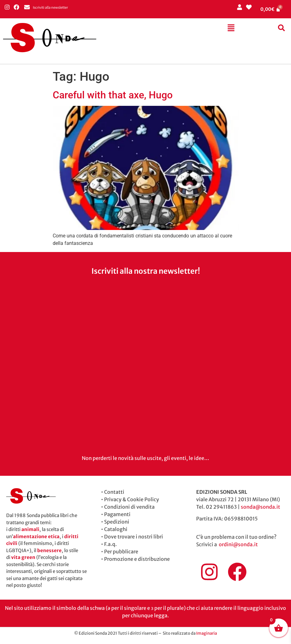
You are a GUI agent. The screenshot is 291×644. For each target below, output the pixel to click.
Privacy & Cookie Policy (132, 499)
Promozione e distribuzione (137, 559)
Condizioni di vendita (129, 507)
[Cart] (271, 9)
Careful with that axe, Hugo (113, 95)
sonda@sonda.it (260, 507)
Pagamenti (117, 514)
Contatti (114, 492)
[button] (231, 28)
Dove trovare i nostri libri (134, 537)
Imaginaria (207, 633)
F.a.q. (110, 544)
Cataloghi (116, 529)
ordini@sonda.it (238, 544)
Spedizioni (117, 522)
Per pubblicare (121, 552)
